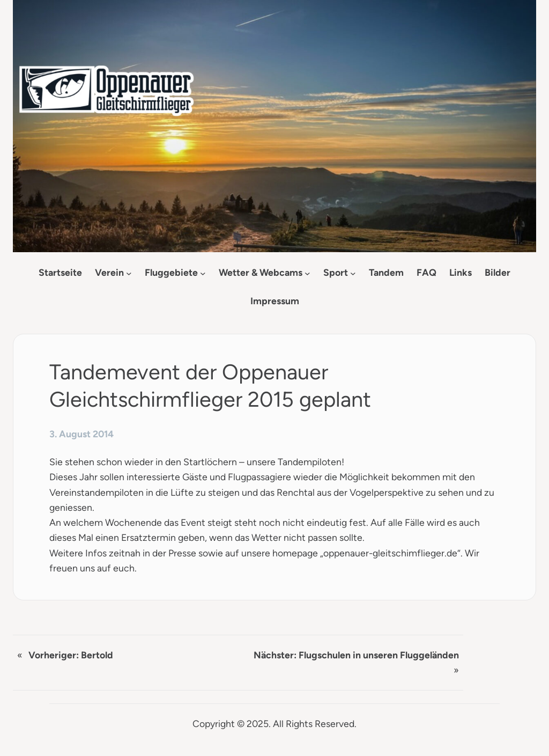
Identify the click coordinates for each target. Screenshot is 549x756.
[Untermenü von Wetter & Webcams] (307, 273)
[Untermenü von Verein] (129, 273)
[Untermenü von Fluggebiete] (203, 273)
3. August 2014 (81, 434)
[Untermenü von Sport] (353, 273)
